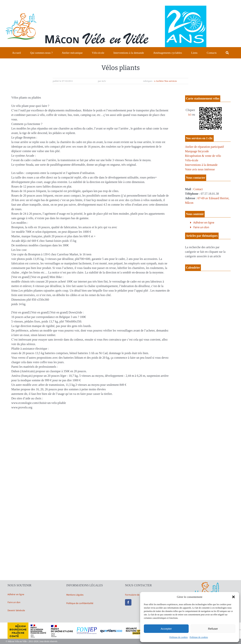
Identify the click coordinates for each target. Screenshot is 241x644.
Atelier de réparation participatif (205, 147)
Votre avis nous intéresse (200, 169)
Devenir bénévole (16, 610)
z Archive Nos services (165, 81)
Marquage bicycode (197, 151)
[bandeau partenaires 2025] (120, 624)
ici (190, 114)
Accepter (166, 629)
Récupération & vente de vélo (203, 156)
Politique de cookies (179, 637)
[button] (233, 597)
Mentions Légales (75, 595)
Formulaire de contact (136, 595)
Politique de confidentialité (80, 603)
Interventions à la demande (201, 165)
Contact (198, 189)
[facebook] (128, 602)
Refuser (213, 629)
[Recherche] (227, 53)
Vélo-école (192, 160)
